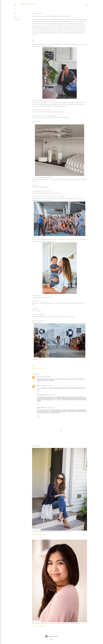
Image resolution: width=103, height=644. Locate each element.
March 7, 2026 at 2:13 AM (50, 395)
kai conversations (18, 19)
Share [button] (15, 13)
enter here (46, 46)
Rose (38, 386)
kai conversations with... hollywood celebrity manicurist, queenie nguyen (56, 623)
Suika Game (49, 411)
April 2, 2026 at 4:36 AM (49, 408)
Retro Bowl (39, 388)
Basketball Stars (55, 400)
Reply (38, 382)
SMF (38, 377)
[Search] (87, 5)
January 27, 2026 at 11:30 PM (45, 386)
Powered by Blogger (51, 636)
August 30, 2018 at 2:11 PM (45, 377)
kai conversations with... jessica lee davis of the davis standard (52, 532)
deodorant (46, 187)
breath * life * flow (28, 4)
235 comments (41, 626)
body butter (39, 187)
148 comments (41, 534)
